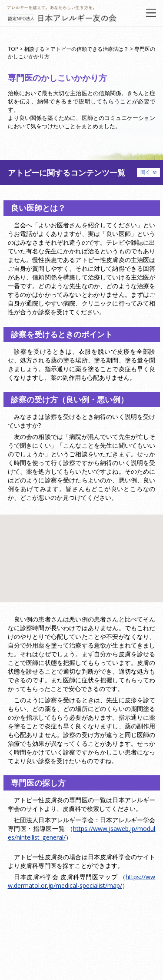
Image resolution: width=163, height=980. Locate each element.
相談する (34, 49)
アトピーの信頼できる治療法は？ (90, 49)
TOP (13, 49)
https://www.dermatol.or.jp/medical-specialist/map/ (82, 881)
